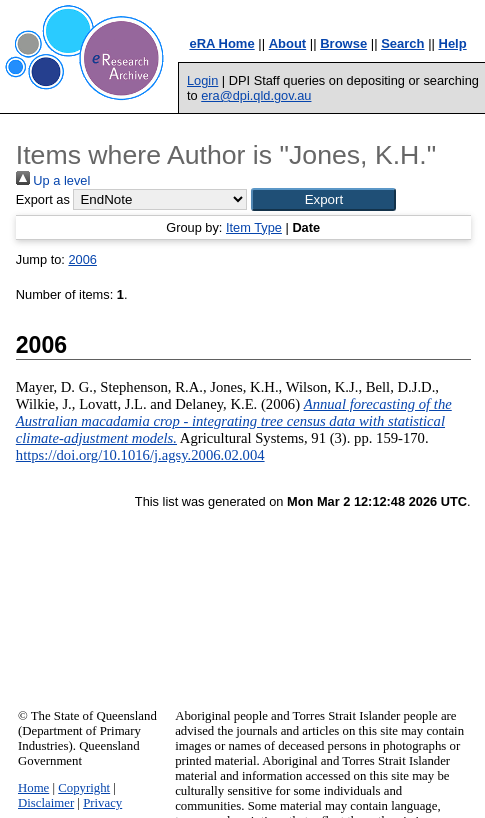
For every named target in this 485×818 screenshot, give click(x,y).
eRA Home (221, 43)
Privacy (102, 803)
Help (453, 43)
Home (33, 788)
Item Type (254, 227)
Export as (43, 199)
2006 (82, 259)
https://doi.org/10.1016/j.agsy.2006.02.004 (140, 455)
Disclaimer (46, 803)
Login (202, 80)
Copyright (84, 788)
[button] (323, 199)
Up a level (53, 180)
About (288, 43)
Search (402, 43)
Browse (343, 43)
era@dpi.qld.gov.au (256, 95)
